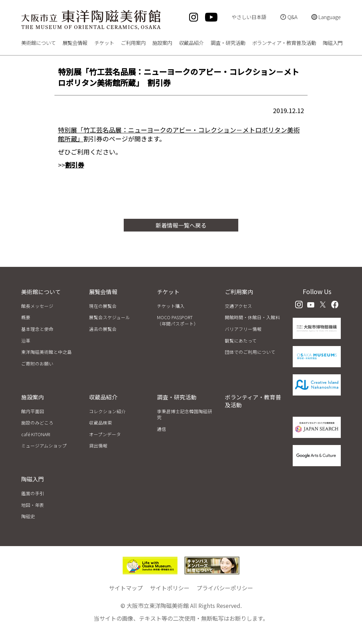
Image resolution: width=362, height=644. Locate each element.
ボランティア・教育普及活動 (284, 43)
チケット (104, 43)
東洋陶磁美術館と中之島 (46, 352)
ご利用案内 (133, 43)
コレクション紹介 (107, 411)
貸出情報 (98, 446)
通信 (162, 429)
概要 (26, 317)
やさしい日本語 (249, 17)
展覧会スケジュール (110, 317)
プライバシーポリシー (225, 588)
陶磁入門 (333, 43)
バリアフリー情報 (243, 329)
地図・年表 (33, 505)
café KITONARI (36, 434)
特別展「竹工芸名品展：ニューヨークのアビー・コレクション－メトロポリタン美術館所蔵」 (179, 134)
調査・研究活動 (228, 43)
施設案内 (162, 43)
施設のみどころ (37, 423)
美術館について (39, 43)
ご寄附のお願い (37, 364)
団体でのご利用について (250, 352)
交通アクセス (238, 306)
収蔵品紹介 (191, 43)
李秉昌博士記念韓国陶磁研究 (185, 414)
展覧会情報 (75, 43)
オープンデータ (105, 434)
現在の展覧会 (103, 306)
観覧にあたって (241, 341)
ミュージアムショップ (44, 446)
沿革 (26, 341)
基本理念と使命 (37, 329)
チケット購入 (171, 306)
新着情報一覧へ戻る (181, 225)
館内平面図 (33, 411)
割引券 (75, 165)
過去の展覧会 (103, 329)
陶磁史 (28, 516)
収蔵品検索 (101, 423)
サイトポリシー (170, 588)
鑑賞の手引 (33, 493)
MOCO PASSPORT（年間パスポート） (178, 320)
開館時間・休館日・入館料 (252, 317)
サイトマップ (126, 588)
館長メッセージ (37, 306)
